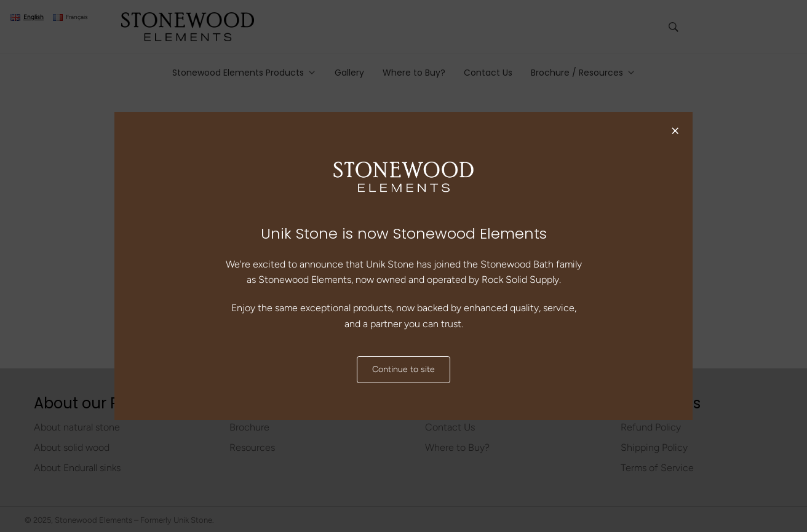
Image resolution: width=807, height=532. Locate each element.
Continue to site (403, 369)
